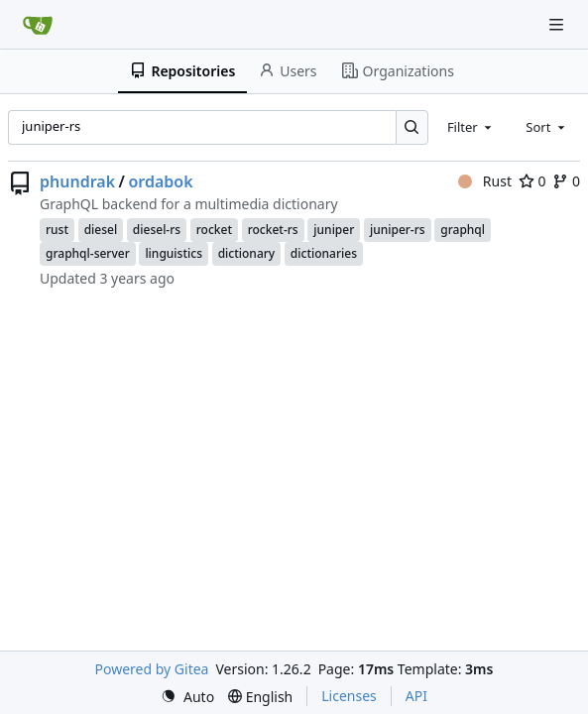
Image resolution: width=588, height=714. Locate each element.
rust (57, 230)
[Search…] (412, 127)
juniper (334, 230)
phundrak (77, 181)
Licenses (349, 696)
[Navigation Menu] (558, 24)
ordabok (160, 181)
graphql (463, 230)
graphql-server (88, 253)
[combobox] (471, 127)
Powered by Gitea (152, 669)
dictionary (247, 253)
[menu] (187, 697)
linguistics (174, 253)
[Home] (38, 25)
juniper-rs (398, 230)
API (416, 696)
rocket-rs (273, 230)
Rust (485, 181)
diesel (101, 230)
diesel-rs (157, 230)
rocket (214, 230)
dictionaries (324, 253)
